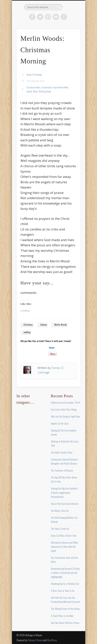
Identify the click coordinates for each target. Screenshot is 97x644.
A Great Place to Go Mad (62, 616)
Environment (47, 87)
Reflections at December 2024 (65, 403)
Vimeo (56, 17)
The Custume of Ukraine (62, 470)
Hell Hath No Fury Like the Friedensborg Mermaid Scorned (65, 600)
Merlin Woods (61, 325)
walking (27, 332)
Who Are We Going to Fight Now (65, 416)
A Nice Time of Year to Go (63, 591)
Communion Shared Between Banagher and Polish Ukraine (64, 461)
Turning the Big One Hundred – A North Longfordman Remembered (65, 492)
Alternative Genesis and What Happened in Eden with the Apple (64, 547)
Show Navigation (71, 35)
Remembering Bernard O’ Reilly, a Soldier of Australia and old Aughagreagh (66, 573)
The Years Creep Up (60, 529)
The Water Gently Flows (62, 452)
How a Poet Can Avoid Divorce (65, 504)
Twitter (40, 17)
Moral (35, 91)
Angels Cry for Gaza (60, 423)
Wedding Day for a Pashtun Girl (65, 584)
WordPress (52, 640)
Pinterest (48, 17)
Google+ (64, 17)
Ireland (29, 91)
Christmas (28, 325)
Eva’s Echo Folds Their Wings (64, 409)
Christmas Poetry (33, 87)
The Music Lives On (60, 511)
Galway (44, 325)
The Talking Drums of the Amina (65, 609)
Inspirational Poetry (61, 87)
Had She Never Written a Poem (65, 623)
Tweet (52, 348)
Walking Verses (45, 91)
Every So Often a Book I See (64, 536)
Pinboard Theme (35, 640)
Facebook (32, 17)
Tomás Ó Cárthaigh (34, 75)
